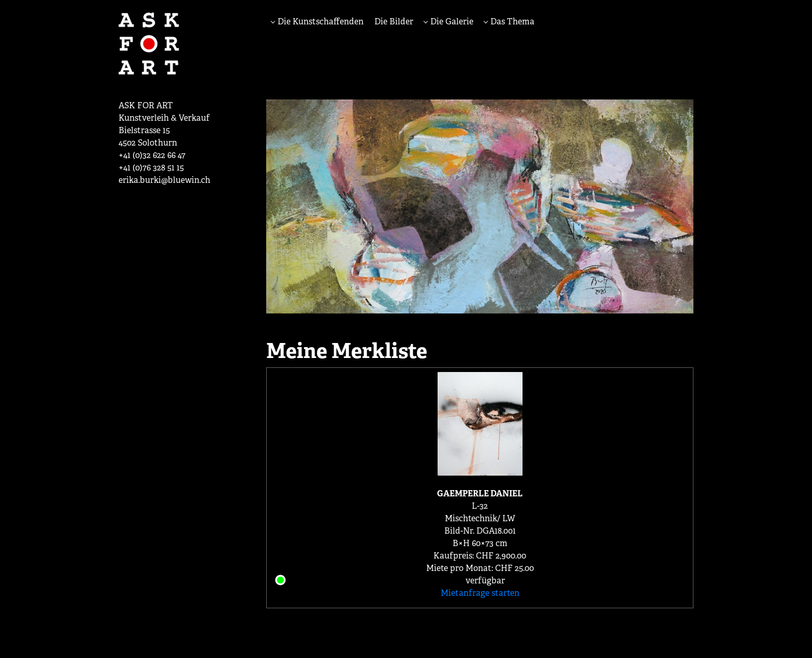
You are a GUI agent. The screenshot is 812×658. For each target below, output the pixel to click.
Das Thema (511, 22)
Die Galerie (451, 22)
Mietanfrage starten (480, 593)
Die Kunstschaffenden (320, 22)
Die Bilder (394, 22)
